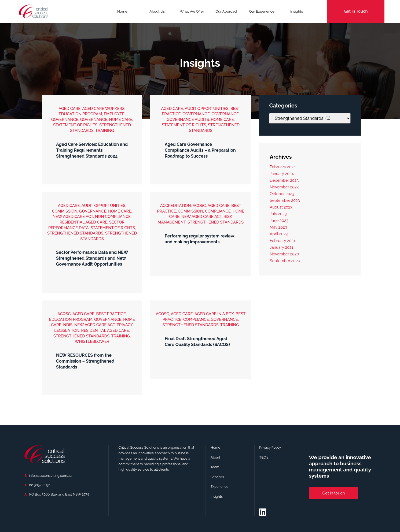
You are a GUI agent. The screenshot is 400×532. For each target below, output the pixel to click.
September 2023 (285, 200)
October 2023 (282, 194)
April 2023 (279, 234)
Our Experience (262, 11)
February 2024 (283, 167)
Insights (297, 11)
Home (122, 11)
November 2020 (284, 254)
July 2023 (278, 214)
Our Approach (227, 11)
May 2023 (278, 227)
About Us (157, 11)
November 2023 (284, 187)
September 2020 (285, 261)
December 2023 (284, 180)
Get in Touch (356, 11)
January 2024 (282, 174)
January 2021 (281, 247)
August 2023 (281, 207)
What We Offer (192, 13)
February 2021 (282, 241)
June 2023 (279, 220)
